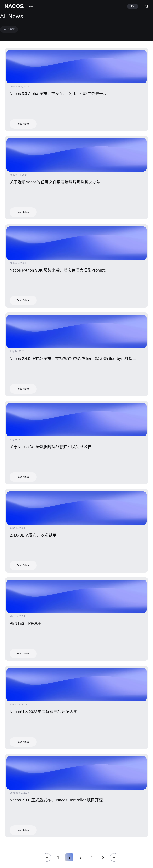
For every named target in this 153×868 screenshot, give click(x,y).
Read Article (23, 124)
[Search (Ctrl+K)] (145, 6)
